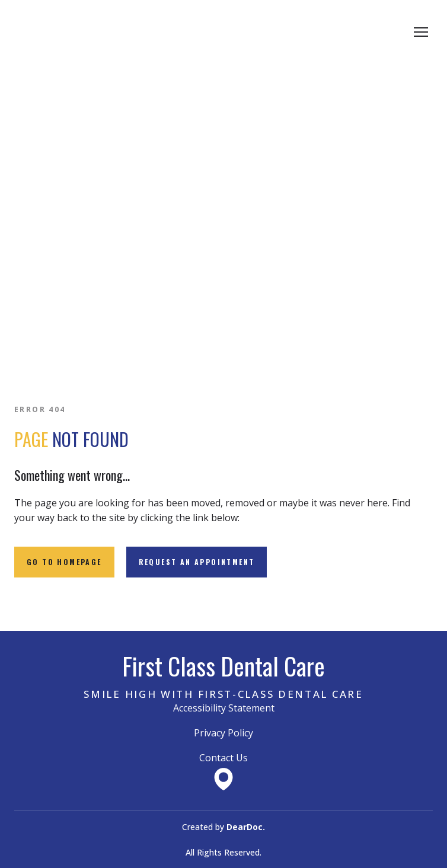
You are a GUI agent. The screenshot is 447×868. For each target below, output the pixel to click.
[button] (64, 562)
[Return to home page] (71, 32)
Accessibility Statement (224, 708)
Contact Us (223, 758)
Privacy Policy (223, 733)
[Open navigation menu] (421, 32)
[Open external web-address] (223, 779)
